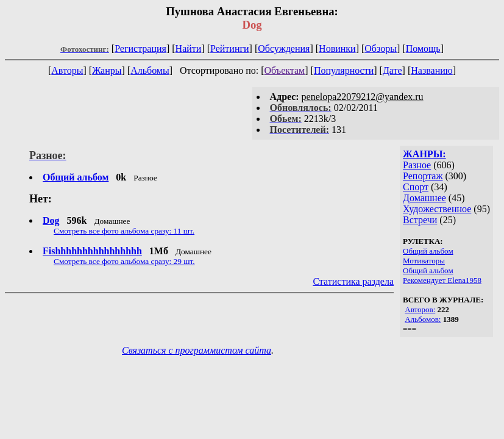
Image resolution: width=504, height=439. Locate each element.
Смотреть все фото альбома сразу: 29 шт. (124, 261)
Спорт (416, 187)
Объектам (285, 70)
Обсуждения (284, 48)
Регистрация (140, 48)
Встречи (420, 220)
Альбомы (150, 70)
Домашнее (424, 198)
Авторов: (420, 309)
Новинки (337, 48)
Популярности (344, 70)
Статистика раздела (353, 281)
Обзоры (381, 48)
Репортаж (423, 176)
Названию (432, 70)
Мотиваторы (424, 261)
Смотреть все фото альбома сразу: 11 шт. (124, 231)
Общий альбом (428, 251)
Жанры (107, 70)
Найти (189, 48)
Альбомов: (423, 319)
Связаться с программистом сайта (197, 350)
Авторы (67, 70)
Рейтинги (230, 48)
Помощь (423, 48)
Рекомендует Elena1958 (442, 280)
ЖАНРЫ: (424, 154)
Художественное (437, 209)
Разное (417, 165)
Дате (392, 70)
